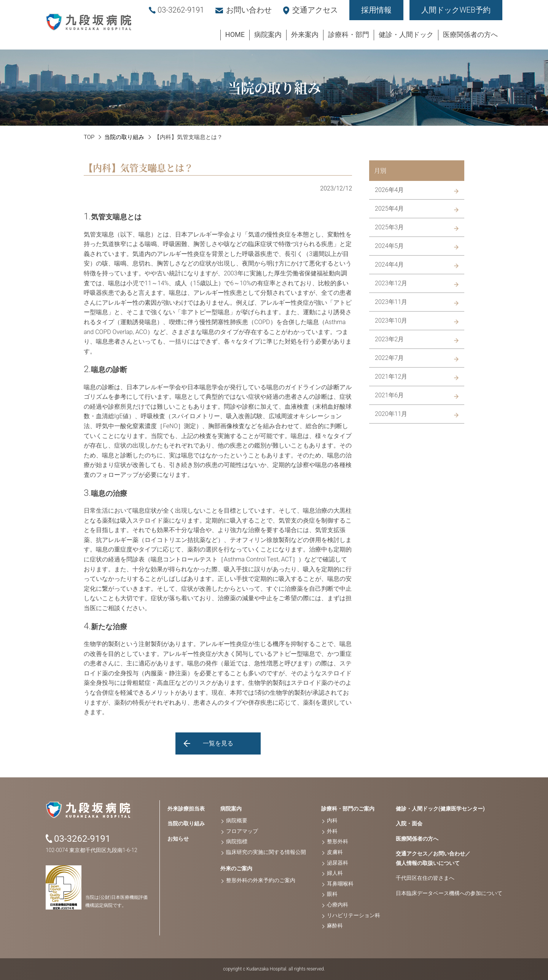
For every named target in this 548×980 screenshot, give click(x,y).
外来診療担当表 (186, 809)
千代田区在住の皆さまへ (425, 878)
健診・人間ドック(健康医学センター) (440, 809)
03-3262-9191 (181, 10)
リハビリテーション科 (354, 915)
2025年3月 (389, 227)
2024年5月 (389, 246)
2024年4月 (389, 265)
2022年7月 (389, 358)
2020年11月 (391, 414)
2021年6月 (389, 395)
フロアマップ (242, 831)
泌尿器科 (338, 863)
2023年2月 (389, 339)
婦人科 (335, 873)
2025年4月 (389, 209)
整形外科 (338, 841)
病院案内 (231, 809)
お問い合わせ (249, 10)
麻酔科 (335, 926)
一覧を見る (218, 743)
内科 (332, 820)
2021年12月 (391, 376)
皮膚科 (335, 852)
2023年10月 (391, 321)
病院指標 (237, 841)
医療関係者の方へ (417, 839)
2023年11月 (391, 302)
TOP (89, 137)
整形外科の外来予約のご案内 (261, 880)
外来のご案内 (236, 868)
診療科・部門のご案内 (348, 809)
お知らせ (178, 839)
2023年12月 (391, 283)
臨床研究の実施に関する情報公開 (266, 852)
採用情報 (376, 10)
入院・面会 (409, 823)
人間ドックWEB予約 (456, 10)
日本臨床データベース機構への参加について (449, 893)
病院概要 (237, 820)
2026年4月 (389, 190)
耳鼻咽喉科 (340, 884)
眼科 (332, 894)
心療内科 (338, 905)
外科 (332, 831)
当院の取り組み (124, 137)
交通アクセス (315, 10)
